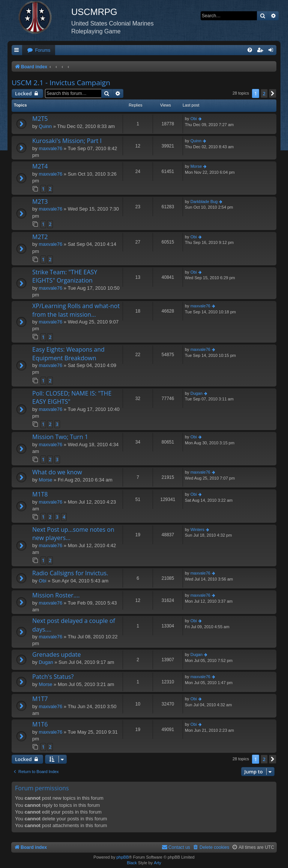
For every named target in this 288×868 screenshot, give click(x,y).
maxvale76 (50, 148)
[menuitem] (39, 50)
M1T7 (40, 699)
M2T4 (40, 166)
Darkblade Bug (204, 202)
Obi (194, 119)
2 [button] (264, 93)
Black (132, 863)
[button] (273, 93)
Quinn (45, 126)
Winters (197, 530)
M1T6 (40, 724)
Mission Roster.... (56, 595)
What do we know (57, 472)
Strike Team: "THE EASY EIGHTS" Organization (65, 276)
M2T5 (40, 119)
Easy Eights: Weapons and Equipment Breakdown (68, 354)
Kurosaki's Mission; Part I (67, 141)
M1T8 (40, 494)
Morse (196, 166)
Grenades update (56, 654)
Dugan (196, 393)
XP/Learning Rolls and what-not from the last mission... (76, 310)
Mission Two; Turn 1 (60, 437)
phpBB (122, 857)
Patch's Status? (53, 677)
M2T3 (40, 202)
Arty (157, 863)
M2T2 (40, 237)
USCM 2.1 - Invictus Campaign (61, 83)
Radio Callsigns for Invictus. (70, 573)
